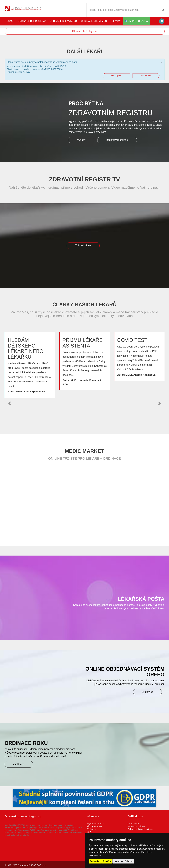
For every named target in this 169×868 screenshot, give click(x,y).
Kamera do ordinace (136, 826)
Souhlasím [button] (95, 861)
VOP (89, 832)
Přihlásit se (91, 829)
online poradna (136, 21)
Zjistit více (147, 692)
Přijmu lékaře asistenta (83, 343)
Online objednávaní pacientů (140, 829)
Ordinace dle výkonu (63, 21)
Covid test (132, 340)
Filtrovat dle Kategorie (84, 31)
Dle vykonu (146, 76)
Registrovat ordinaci (117, 140)
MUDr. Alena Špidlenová (30, 392)
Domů (10, 21)
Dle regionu (116, 76)
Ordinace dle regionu (32, 21)
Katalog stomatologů (162, 21)
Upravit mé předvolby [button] (123, 861)
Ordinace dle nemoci (94, 21)
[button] (10, 403)
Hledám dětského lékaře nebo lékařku (26, 348)
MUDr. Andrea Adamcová (140, 375)
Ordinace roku (134, 824)
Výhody (81, 140)
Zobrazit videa (83, 245)
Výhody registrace (95, 826)
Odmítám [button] (107, 861)
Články (116, 21)
